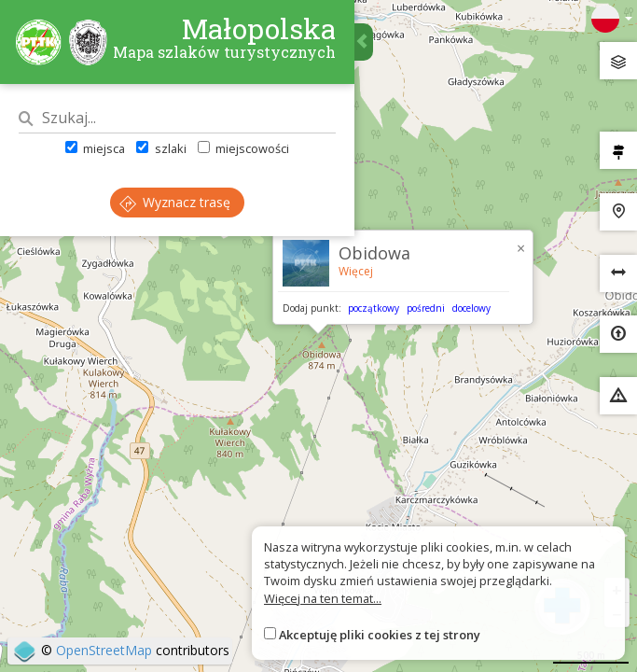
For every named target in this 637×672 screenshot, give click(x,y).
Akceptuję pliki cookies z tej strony (380, 635)
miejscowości (243, 148)
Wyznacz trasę (175, 202)
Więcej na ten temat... (323, 598)
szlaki (161, 148)
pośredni (426, 308)
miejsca (95, 148)
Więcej (356, 271)
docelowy (471, 308)
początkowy (374, 308)
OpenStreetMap (104, 650)
